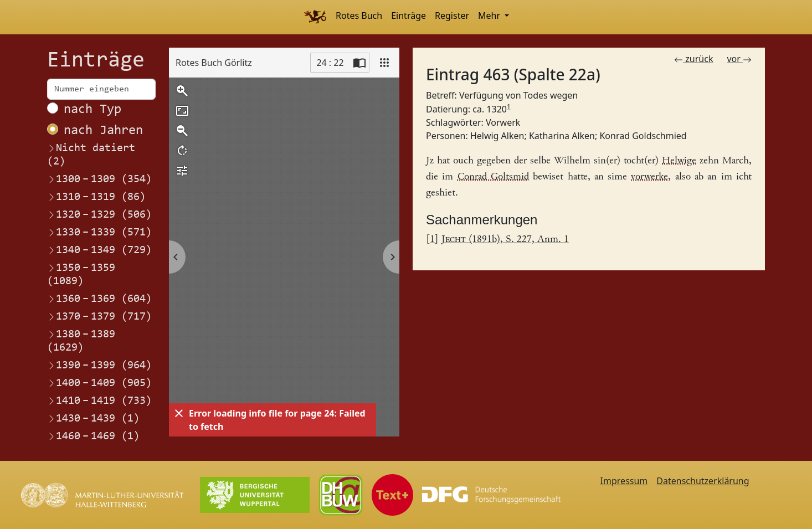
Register (452, 16)
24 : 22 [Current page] (330, 63)
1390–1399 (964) (99, 366)
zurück (693, 59)
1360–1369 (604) (99, 299)
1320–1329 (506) (99, 215)
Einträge (408, 16)
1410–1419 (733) (99, 401)
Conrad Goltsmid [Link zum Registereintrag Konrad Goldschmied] (493, 177)
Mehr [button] (490, 16)
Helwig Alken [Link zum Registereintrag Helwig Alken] (497, 136)
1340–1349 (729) (99, 250)
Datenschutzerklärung (703, 481)
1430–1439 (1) (93, 419)
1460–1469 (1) (93, 436)
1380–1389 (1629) (81, 341)
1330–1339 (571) (99, 233)
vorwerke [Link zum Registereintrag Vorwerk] (649, 177)
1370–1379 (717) (99, 317)
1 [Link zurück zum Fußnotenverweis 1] (432, 240)
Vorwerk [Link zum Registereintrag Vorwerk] (503, 122)
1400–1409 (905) (99, 383)
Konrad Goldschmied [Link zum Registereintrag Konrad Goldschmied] (643, 136)
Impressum (624, 481)
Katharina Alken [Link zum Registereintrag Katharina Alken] (562, 136)
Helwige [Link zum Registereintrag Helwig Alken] (679, 161)
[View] (384, 63)
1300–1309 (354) (99, 179)
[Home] (315, 17)
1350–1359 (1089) (81, 274)
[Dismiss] (179, 413)
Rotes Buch (359, 16)
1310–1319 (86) (96, 197)
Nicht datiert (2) (91, 155)
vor (739, 59)
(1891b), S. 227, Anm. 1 (505, 240)
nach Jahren (103, 131)
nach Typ (92, 110)
